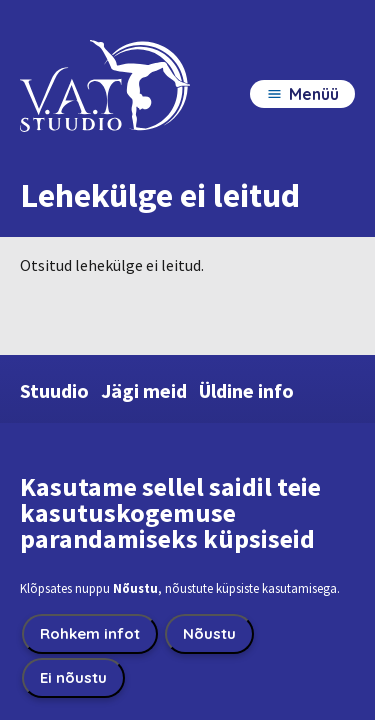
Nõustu (209, 637)
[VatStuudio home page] (105, 104)
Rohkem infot (90, 637)
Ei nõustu (73, 681)
